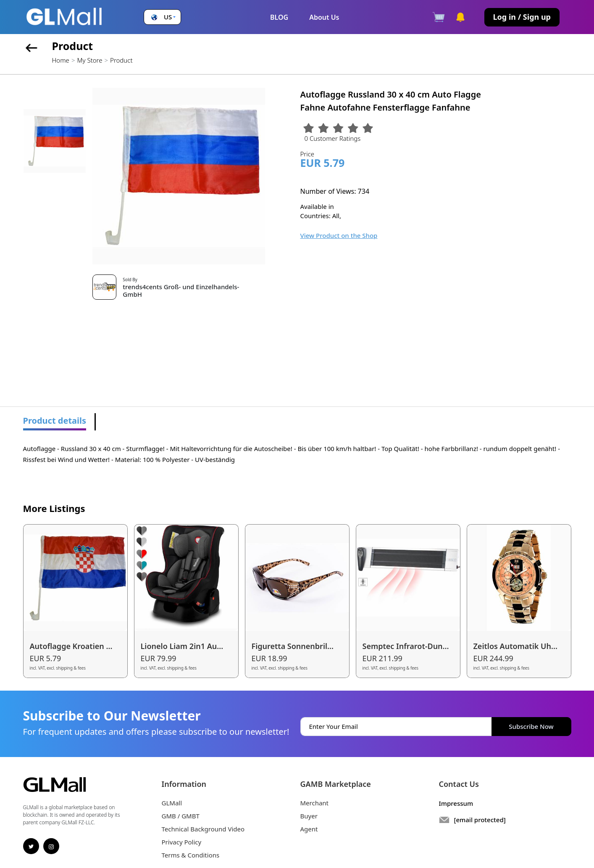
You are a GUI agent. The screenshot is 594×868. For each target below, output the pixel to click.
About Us (324, 17)
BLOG (279, 17)
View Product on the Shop (339, 235)
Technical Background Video (203, 829)
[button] (162, 17)
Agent (309, 829)
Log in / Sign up (522, 17)
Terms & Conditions (191, 855)
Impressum (456, 803)
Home (61, 60)
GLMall (172, 803)
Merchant (315, 803)
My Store (89, 60)
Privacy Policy (182, 842)
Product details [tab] (55, 421)
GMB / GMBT (181, 816)
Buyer (309, 816)
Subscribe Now (531, 726)
